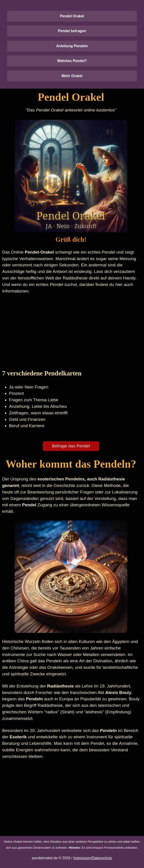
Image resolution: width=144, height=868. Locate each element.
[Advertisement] (71, 331)
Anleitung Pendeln (72, 46)
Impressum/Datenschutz (93, 858)
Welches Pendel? (72, 61)
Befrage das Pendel (71, 446)
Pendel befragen (72, 31)
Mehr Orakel (72, 76)
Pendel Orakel (72, 16)
